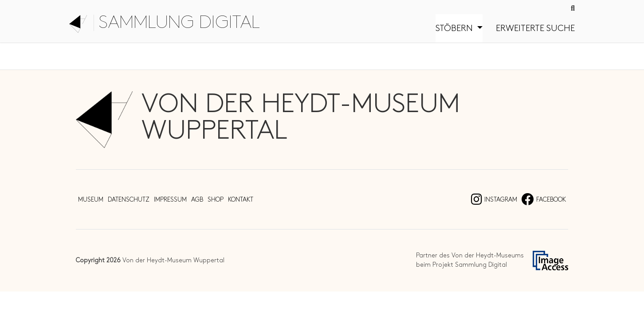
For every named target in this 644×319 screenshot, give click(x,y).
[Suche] (573, 9)
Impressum (170, 200)
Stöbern (455, 28)
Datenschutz (129, 200)
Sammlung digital (179, 23)
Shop (216, 200)
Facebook (544, 199)
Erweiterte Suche (535, 28)
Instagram (494, 199)
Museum (91, 200)
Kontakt (241, 200)
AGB (197, 200)
